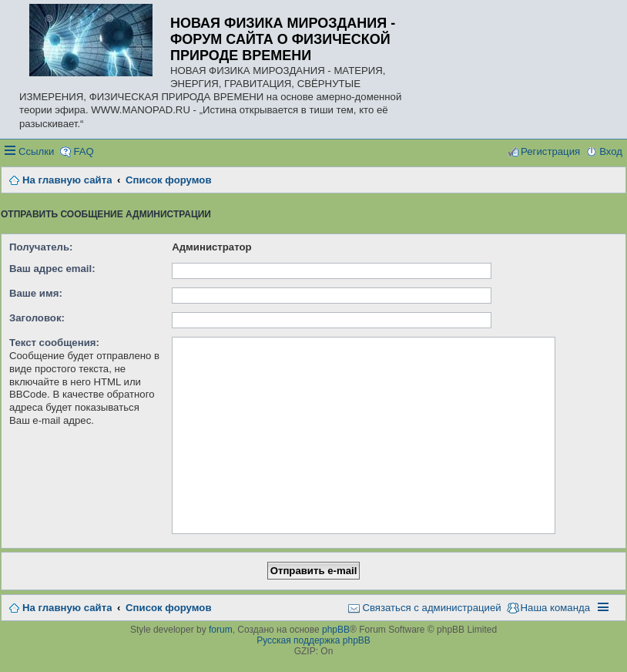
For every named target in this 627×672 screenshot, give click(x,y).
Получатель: (41, 247)
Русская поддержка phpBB (313, 640)
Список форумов (168, 608)
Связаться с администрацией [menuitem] (431, 608)
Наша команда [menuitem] (555, 608)
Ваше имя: (36, 293)
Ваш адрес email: (52, 269)
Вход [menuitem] (611, 151)
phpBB (336, 630)
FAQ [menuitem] (83, 151)
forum (221, 630)
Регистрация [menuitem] (550, 151)
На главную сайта (67, 608)
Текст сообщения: (54, 343)
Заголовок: (37, 318)
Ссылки (36, 151)
